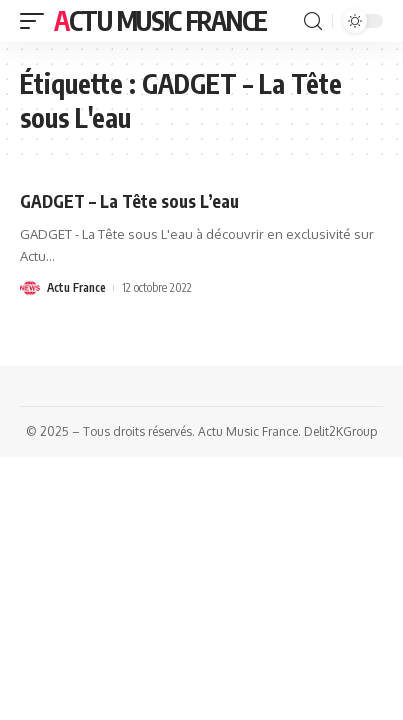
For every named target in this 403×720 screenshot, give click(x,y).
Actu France (76, 287)
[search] (313, 21)
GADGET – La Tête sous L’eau (129, 201)
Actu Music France (160, 20)
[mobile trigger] (37, 21)
